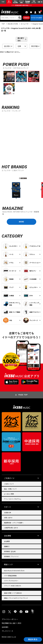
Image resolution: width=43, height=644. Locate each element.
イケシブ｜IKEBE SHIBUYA (12, 586)
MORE (21, 222)
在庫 (19, 46)
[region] (21, 188)
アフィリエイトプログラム (12, 499)
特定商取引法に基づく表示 (12, 623)
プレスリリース (7, 631)
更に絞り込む (21, 39)
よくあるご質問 (9, 494)
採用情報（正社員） (10, 552)
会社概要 (7, 542)
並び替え (7, 46)
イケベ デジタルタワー (11, 581)
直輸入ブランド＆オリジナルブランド (16, 598)
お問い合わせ (8, 518)
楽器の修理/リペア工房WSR (13, 593)
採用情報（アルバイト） (12, 557)
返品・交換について (10, 489)
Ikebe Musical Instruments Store (14, 571)
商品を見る (33, 639)
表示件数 (35, 46)
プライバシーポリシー (10, 619)
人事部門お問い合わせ (11, 528)
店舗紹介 (7, 547)
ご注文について (9, 484)
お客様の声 (8, 513)
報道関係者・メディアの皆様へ (14, 523)
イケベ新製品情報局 (10, 576)
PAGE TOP (23, 395)
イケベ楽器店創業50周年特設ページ (21, 5)
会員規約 (5, 627)
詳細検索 (26, 18)
